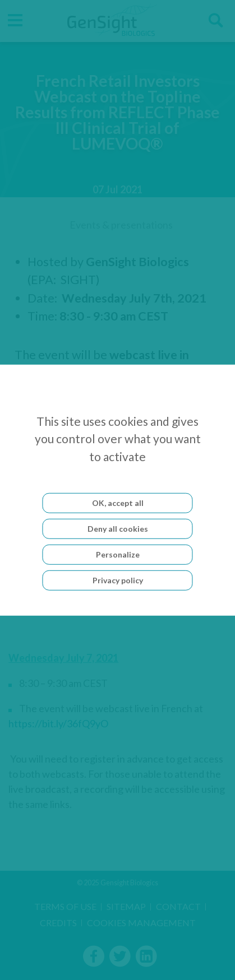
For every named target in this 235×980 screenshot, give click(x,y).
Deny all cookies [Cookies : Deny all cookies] (118, 529)
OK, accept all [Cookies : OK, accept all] (118, 503)
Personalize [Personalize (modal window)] (118, 554)
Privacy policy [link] (118, 580)
